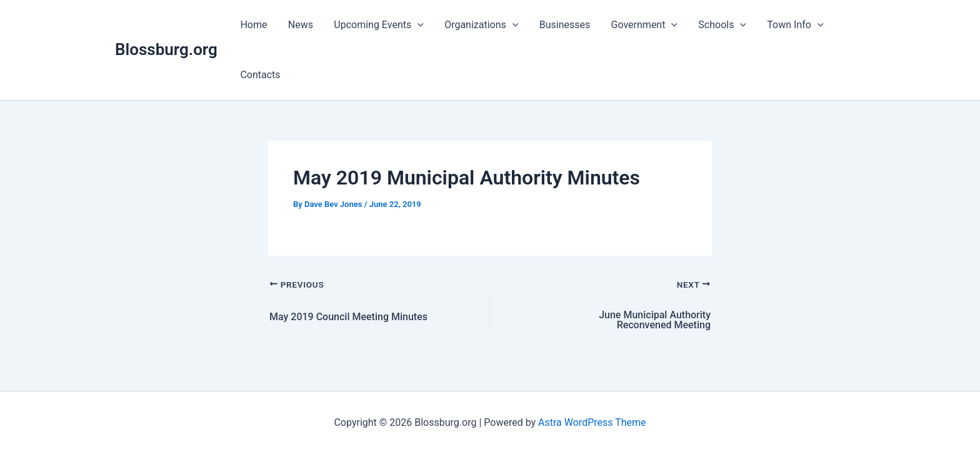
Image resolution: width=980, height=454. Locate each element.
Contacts (260, 75)
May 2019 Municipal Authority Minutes (467, 178)
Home (253, 25)
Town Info (789, 25)
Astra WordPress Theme (592, 422)
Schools (717, 25)
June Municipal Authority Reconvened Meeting (655, 320)
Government (639, 25)
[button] (416, 25)
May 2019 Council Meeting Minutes (348, 317)
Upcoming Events (377, 25)
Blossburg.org (166, 49)
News (299, 25)
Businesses (561, 25)
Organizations (479, 25)
